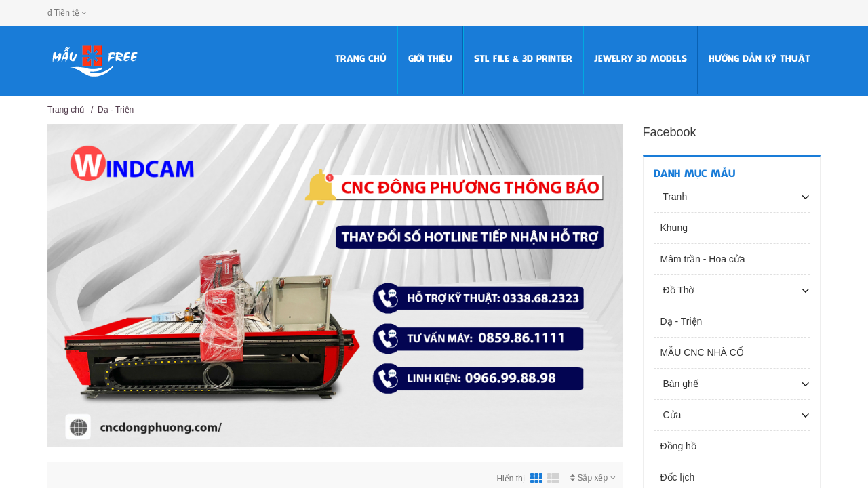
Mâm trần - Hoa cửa (703, 259)
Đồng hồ (678, 446)
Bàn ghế (679, 384)
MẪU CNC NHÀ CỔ (702, 352)
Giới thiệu (430, 59)
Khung (674, 228)
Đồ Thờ (678, 290)
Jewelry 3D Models (640, 59)
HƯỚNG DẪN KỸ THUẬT (759, 59)
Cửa (671, 415)
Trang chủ (361, 59)
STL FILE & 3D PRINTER (523, 59)
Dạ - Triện (116, 110)
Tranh (674, 197)
